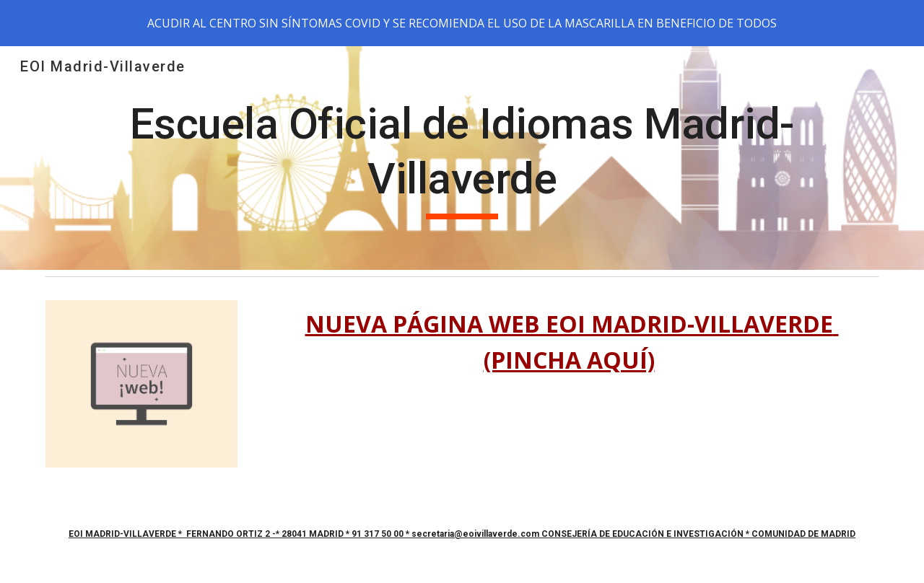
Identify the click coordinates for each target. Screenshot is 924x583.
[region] (462, 23)
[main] (462, 158)
